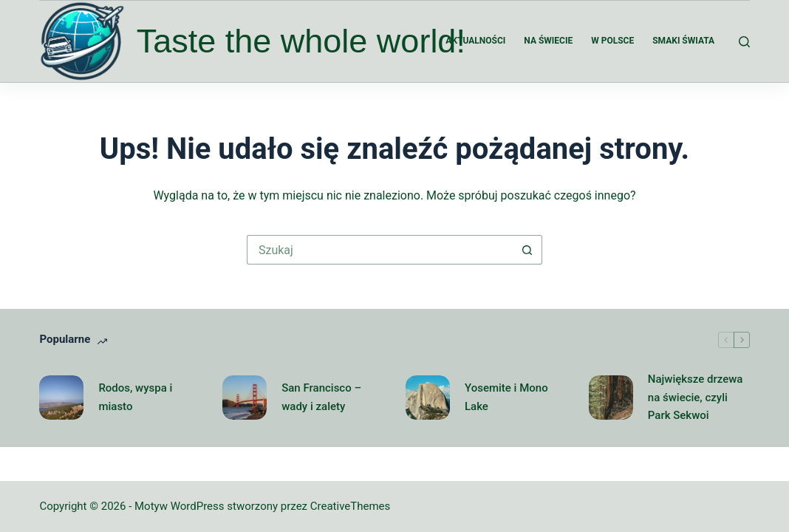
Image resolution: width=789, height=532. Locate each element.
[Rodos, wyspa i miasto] (61, 398)
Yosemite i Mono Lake (506, 397)
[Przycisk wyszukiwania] (527, 250)
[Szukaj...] (380, 250)
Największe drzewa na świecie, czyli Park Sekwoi (696, 398)
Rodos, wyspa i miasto (135, 397)
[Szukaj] (744, 42)
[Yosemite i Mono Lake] (428, 398)
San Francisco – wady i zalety (321, 397)
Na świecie (548, 41)
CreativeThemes (351, 506)
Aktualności (475, 41)
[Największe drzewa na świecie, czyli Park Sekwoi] (611, 398)
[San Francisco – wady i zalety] (245, 398)
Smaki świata (683, 41)
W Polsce (612, 41)
